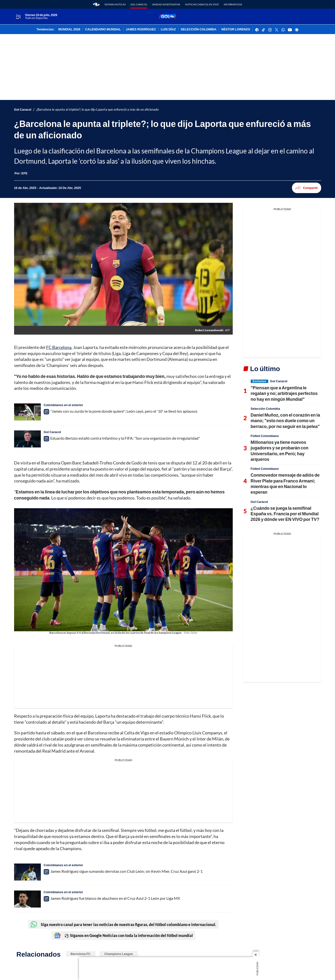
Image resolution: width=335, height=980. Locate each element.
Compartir (306, 188)
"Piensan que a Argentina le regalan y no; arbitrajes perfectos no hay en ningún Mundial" (284, 393)
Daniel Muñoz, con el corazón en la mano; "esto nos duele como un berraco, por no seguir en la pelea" (285, 421)
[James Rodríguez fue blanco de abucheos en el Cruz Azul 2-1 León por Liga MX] (27, 899)
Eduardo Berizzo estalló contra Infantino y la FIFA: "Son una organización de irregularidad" (125, 438)
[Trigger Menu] (18, 17)
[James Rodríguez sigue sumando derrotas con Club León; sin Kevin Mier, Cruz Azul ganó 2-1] (27, 872)
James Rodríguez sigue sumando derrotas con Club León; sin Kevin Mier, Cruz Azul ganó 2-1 (126, 871)
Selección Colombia (265, 409)
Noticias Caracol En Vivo (202, 4)
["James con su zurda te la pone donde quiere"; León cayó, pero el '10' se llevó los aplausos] (27, 412)
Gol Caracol (139, 4)
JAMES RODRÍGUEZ (141, 29)
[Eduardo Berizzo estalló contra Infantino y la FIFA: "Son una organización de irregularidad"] (27, 439)
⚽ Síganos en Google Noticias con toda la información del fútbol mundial (123, 935)
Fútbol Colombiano (265, 436)
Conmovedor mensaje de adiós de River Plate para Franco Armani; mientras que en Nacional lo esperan (285, 483)
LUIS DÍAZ (168, 29)
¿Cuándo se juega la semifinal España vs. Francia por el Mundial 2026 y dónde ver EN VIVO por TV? (285, 514)
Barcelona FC (81, 954)
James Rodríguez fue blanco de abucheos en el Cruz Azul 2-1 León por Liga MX (115, 898)
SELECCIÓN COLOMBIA (199, 29)
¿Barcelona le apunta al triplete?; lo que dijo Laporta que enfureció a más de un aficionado (97, 110)
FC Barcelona (59, 347)
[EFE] (24, 173)
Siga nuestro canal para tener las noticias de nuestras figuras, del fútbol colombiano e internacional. (123, 924)
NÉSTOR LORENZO (236, 29)
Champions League (119, 954)
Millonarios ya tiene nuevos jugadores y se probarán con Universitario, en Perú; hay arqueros (280, 451)
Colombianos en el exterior (64, 405)
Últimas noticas (115, 4)
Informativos (233, 4)
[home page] (96, 4)
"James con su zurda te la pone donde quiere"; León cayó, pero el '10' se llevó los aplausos (124, 411)
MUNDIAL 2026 (69, 29)
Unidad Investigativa (166, 4)
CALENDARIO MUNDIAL (103, 29)
